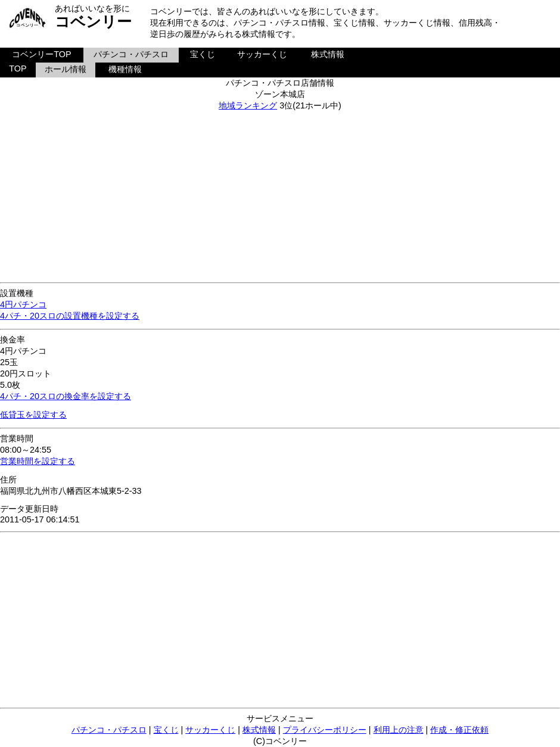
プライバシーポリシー (325, 730)
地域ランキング (248, 105)
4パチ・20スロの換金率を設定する (66, 396)
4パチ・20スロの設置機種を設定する (70, 316)
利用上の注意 (399, 730)
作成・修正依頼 (459, 730)
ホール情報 (66, 69)
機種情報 (125, 69)
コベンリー (93, 21)
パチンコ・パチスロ (131, 54)
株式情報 (328, 54)
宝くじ (203, 54)
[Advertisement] (280, 195)
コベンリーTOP (41, 54)
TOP (18, 69)
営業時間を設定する (38, 461)
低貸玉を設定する (33, 415)
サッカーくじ (262, 54)
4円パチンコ (23, 304)
